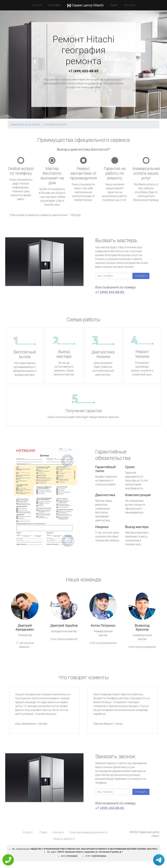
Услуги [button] (36, 5)
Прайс (114, 5)
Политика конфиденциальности (88, 832)
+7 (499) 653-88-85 (83, 71)
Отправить (141, 276)
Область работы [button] (63, 839)
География (54, 5)
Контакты (130, 5)
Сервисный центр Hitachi (25, 124)
